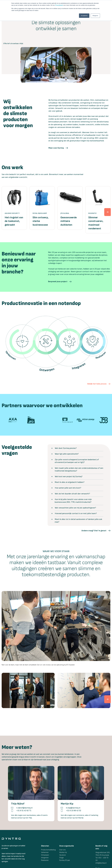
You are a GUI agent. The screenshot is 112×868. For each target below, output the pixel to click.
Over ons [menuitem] (63, 828)
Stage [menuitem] (61, 836)
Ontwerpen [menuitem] (45, 833)
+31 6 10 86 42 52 (74, 788)
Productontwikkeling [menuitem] (48, 828)
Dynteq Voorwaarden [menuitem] (55, 865)
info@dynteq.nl (101, 841)
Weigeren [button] (95, 16)
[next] (107, 210)
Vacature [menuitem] (63, 833)
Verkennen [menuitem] (45, 830)
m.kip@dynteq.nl (73, 786)
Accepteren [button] (84, 16)
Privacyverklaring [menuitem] (80, 865)
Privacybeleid (59, 5)
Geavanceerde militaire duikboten (69, 221)
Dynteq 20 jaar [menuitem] (65, 838)
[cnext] (107, 686)
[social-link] (97, 852)
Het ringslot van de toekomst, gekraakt (14, 221)
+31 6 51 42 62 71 (24, 788)
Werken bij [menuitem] (63, 830)
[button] (58, 148)
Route (98, 846)
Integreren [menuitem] (45, 836)
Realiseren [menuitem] (45, 838)
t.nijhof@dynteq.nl (24, 786)
